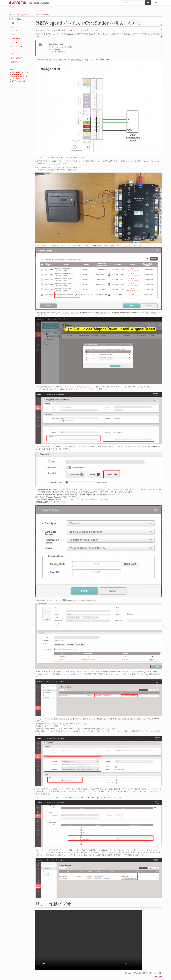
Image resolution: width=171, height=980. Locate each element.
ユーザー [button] (15, 27)
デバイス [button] (15, 31)
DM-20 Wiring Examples (97, 797)
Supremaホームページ (20, 72)
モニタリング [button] (16, 46)
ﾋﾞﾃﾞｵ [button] (14, 50)
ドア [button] (13, 35)
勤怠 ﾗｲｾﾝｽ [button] (15, 62)
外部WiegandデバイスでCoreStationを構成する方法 (35, 15)
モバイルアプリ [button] (17, 58)
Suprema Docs (17, 74)
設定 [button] (13, 54)
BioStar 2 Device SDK (20, 77)
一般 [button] (13, 23)
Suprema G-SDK (18, 79)
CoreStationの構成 (76, 30)
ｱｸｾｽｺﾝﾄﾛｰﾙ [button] (16, 38)
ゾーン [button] (14, 42)
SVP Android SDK (18, 81)
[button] (157, 3)
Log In (158, 976)
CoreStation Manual (103, 60)
